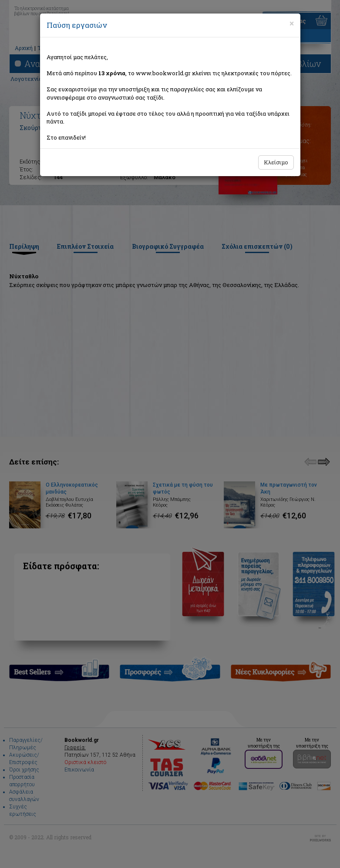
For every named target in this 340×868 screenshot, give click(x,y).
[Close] (292, 23)
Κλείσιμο (276, 162)
